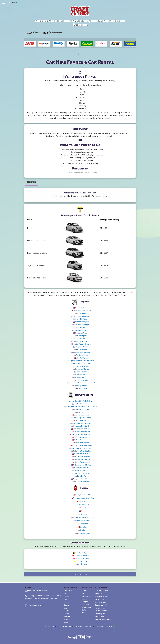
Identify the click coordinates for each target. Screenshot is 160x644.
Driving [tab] (32, 182)
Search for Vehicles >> (80, 574)
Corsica (83, 507)
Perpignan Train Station (81, 429)
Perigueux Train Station (81, 479)
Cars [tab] (33, 32)
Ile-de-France (83, 504)
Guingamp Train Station (81, 465)
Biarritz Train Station (81, 459)
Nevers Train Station (81, 468)
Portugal (67, 616)
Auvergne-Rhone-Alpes (83, 495)
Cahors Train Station (81, 440)
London (84, 599)
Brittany (83, 514)
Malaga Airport (100, 608)
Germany (67, 605)
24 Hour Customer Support (38, 590)
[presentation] (53, 33)
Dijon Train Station (81, 420)
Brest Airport (81, 388)
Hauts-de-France (83, 533)
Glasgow (85, 602)
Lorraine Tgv (81, 476)
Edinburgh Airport (101, 596)
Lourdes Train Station (81, 415)
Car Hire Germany (81, 558)
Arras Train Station (81, 443)
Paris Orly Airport (81, 322)
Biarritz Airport (81, 358)
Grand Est (83, 527)
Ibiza (83, 593)
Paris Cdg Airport (81, 308)
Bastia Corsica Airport (81, 341)
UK (65, 593)
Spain (66, 619)
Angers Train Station (81, 409)
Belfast (84, 610)
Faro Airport (99, 599)
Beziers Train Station (81, 456)
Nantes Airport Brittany (81, 344)
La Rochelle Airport (81, 366)
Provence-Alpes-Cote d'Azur (83, 498)
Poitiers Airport (81, 355)
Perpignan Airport (81, 369)
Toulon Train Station (81, 404)
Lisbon (84, 590)
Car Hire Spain (81, 561)
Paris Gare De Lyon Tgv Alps (81, 448)
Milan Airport (100, 614)
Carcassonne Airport (81, 324)
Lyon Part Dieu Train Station (81, 401)
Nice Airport (81, 313)
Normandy (83, 524)
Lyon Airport (81, 336)
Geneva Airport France (81, 316)
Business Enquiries (34, 606)
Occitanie (83, 530)
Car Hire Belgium (81, 553)
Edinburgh (85, 604)
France (66, 602)
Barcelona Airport (101, 590)
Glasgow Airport (101, 605)
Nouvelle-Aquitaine (83, 520)
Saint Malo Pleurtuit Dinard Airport (81, 383)
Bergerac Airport (81, 347)
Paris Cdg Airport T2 (81, 377)
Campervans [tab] (53, 32)
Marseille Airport (81, 319)
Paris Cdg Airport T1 (81, 386)
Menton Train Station (81, 462)
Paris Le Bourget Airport (81, 363)
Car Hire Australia (66, 626)
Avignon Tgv (81, 412)
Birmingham (86, 607)
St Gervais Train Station (81, 451)
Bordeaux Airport (81, 333)
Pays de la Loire (83, 501)
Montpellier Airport (81, 330)
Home (80, 54)
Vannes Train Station (81, 454)
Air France (71, 173)
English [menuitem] (12, 2)
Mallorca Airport (101, 611)
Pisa (83, 613)
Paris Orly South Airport (81, 311)
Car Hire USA (50, 626)
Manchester (86, 596)
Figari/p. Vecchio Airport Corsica (81, 361)
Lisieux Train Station (81, 470)
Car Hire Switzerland (81, 555)
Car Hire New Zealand (86, 626)
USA (65, 599)
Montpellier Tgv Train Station (81, 434)
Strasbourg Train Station (81, 418)
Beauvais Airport (81, 327)
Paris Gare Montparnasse (81, 423)
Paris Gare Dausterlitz (81, 473)
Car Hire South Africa (107, 626)
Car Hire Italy (81, 564)
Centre (83, 511)
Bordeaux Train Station (81, 426)
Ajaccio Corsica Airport (81, 352)
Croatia (66, 611)
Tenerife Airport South (103, 619)
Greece (66, 614)
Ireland (66, 596)
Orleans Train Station (81, 431)
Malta (66, 622)
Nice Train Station (81, 481)
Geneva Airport (100, 602)
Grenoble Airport (81, 374)
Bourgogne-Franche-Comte (83, 517)
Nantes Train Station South (81, 445)
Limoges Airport (81, 380)
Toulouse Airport (81, 338)
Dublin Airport (100, 593)
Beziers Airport (81, 349)
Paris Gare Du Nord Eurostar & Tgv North (81, 406)
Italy (65, 608)
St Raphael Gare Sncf (81, 437)
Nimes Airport (81, 372)
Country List (68, 590)
